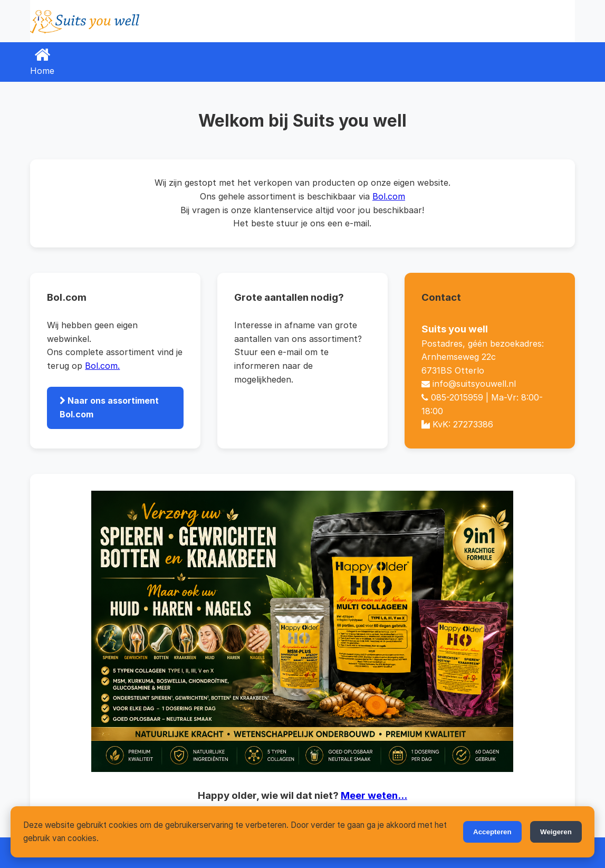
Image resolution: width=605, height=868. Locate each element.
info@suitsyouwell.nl (474, 384)
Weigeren (556, 832)
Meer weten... (374, 795)
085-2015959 (457, 397)
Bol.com (389, 196)
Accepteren (492, 832)
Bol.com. (102, 366)
